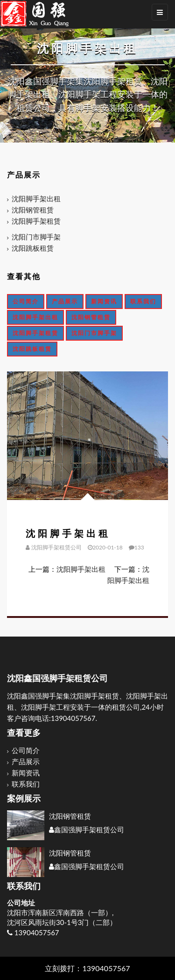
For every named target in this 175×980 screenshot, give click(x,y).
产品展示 (65, 301)
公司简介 (26, 301)
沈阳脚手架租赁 (36, 221)
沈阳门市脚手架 (36, 237)
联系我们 (143, 301)
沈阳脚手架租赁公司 (56, 547)
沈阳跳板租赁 (33, 248)
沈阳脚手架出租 (36, 199)
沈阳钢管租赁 (33, 210)
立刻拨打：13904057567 (87, 968)
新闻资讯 (104, 301)
